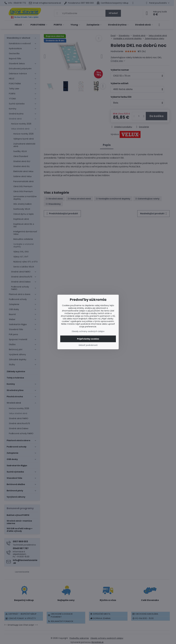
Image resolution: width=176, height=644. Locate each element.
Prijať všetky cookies (88, 339)
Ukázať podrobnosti (88, 345)
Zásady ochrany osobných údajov (88, 331)
